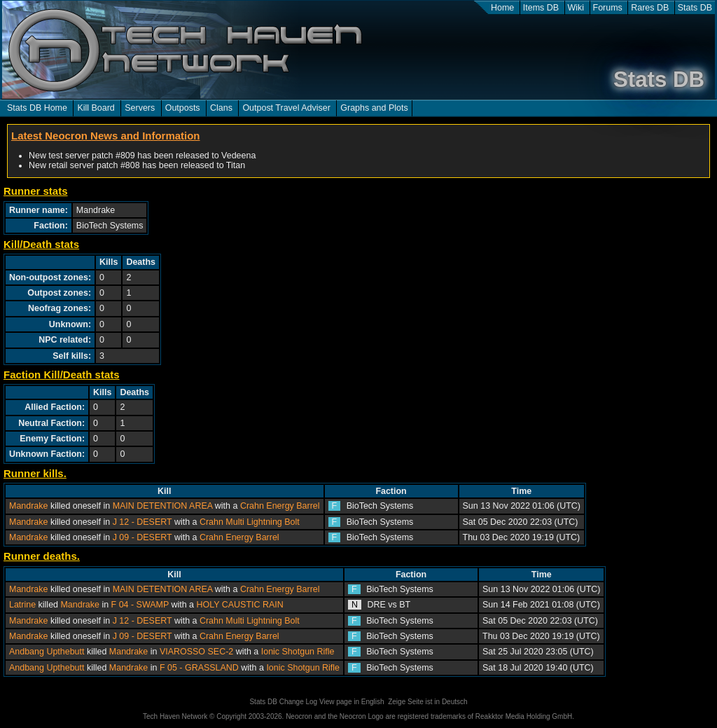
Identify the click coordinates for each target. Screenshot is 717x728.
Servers (140, 108)
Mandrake (28, 506)
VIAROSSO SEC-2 (196, 652)
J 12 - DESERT (142, 522)
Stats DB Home (37, 108)
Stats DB (695, 8)
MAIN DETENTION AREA (163, 506)
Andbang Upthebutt (47, 652)
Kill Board (96, 108)
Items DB (541, 8)
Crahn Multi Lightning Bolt (250, 522)
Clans (221, 108)
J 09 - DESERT (142, 537)
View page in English (352, 702)
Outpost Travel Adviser (286, 108)
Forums (608, 8)
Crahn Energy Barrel (280, 506)
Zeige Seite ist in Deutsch (427, 702)
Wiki (576, 8)
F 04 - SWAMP (140, 605)
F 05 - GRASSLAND (199, 668)
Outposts (183, 108)
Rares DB (650, 8)
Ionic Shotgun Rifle (298, 652)
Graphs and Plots (374, 108)
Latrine (22, 605)
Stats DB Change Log (283, 702)
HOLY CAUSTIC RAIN (240, 605)
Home (502, 8)
